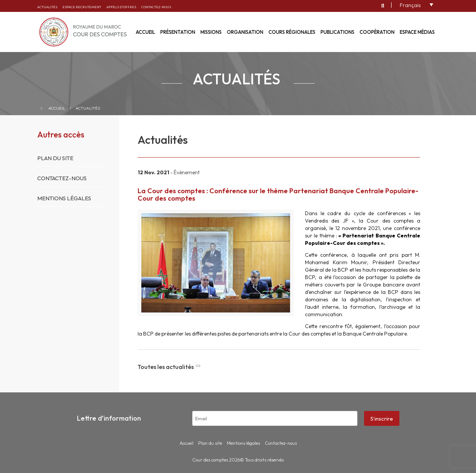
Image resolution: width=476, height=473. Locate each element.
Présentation (178, 32)
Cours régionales (292, 32)
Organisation (245, 32)
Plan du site (55, 158)
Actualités (47, 7)
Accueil (57, 108)
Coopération (377, 32)
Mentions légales (64, 198)
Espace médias (417, 32)
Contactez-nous (156, 7)
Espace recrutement (82, 7)
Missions (211, 32)
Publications (337, 32)
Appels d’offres (121, 7)
